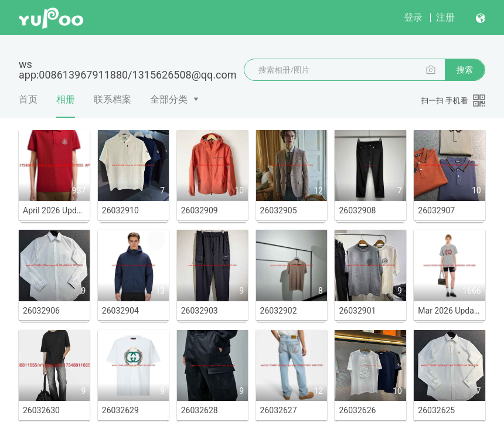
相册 (66, 105)
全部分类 (169, 99)
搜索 (465, 70)
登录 (413, 17)
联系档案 (113, 99)
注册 (445, 17)
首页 (28, 99)
